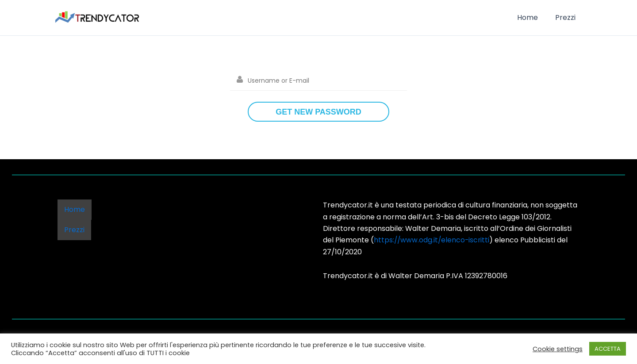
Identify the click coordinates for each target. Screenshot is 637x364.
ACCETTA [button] (608, 349)
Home (532, 17)
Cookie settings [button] (558, 349)
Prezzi (567, 17)
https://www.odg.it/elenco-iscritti (433, 240)
